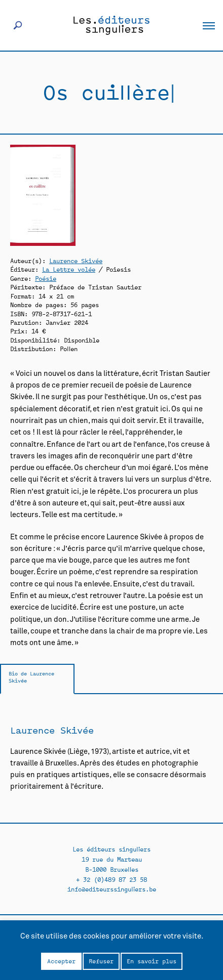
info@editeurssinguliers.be (112, 889)
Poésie (46, 278)
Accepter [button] (61, 961)
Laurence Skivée (76, 260)
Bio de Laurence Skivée (31, 677)
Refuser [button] (101, 961)
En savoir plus (152, 961)
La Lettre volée (69, 269)
